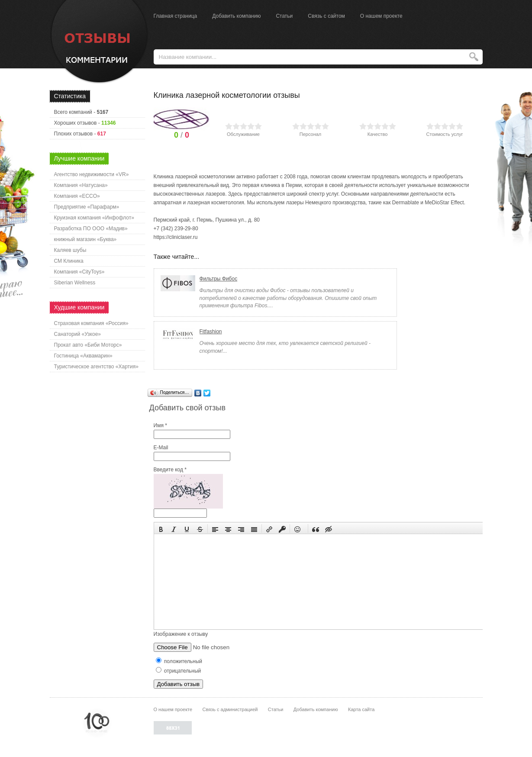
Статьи (284, 16)
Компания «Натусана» (81, 185)
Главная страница (176, 16)
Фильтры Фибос (219, 279)
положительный (179, 661)
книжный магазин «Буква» (85, 239)
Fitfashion (211, 332)
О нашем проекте (381, 16)
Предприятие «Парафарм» (87, 207)
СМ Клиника (69, 261)
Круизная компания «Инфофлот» (94, 218)
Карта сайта (361, 709)
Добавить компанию (236, 16)
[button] (161, 528)
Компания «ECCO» (77, 196)
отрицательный (179, 671)
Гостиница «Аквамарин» (83, 356)
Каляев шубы (70, 250)
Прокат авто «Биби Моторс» (88, 345)
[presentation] (161, 528)
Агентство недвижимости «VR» (92, 174)
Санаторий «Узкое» (78, 334)
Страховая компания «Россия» (91, 323)
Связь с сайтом (326, 16)
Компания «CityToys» (79, 272)
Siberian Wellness (75, 283)
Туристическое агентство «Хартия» (96, 367)
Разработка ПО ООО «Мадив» (91, 229)
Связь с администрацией (230, 709)
